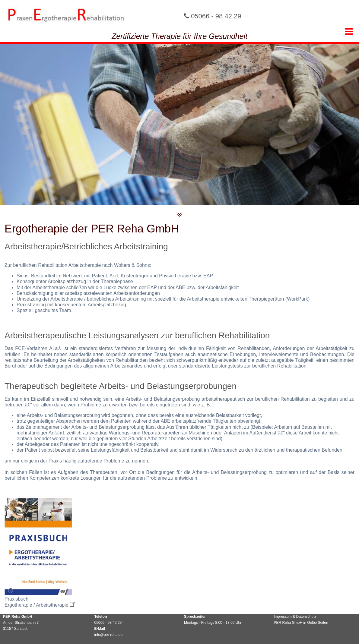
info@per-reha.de (109, 635)
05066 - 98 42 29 (216, 16)
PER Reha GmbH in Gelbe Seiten (301, 623)
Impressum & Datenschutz (295, 617)
